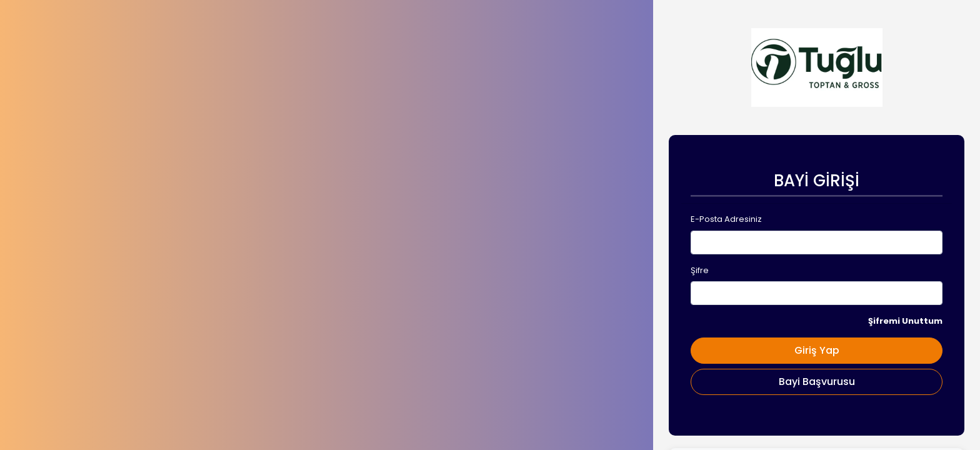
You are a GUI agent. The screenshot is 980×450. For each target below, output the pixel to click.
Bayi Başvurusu (817, 382)
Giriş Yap (817, 350)
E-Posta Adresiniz (726, 219)
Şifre (700, 270)
